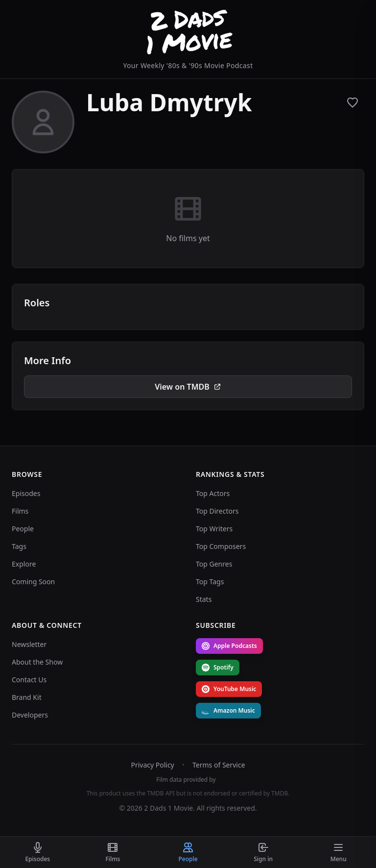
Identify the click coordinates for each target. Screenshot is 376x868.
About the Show (37, 662)
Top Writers (214, 529)
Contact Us (29, 680)
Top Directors (217, 511)
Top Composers (221, 546)
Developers (30, 715)
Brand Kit (27, 697)
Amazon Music (228, 710)
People (23, 529)
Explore (24, 564)
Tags (19, 546)
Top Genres (214, 564)
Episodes (26, 493)
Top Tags (210, 582)
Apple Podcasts (229, 646)
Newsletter (29, 644)
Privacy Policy (152, 765)
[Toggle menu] (338, 852)
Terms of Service (219, 765)
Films (20, 511)
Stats (204, 599)
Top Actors (213, 493)
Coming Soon (33, 582)
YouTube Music (229, 689)
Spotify (218, 667)
